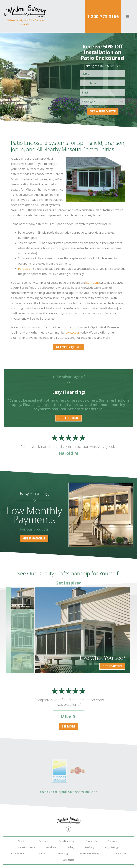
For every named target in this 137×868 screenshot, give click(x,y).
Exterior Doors (19, 854)
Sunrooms (114, 841)
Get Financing (34, 538)
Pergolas (24, 269)
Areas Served (119, 854)
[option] (82, 630)
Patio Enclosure (27, 847)
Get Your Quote (69, 347)
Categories (69, 860)
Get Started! (112, 666)
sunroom (92, 283)
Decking (90, 847)
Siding (71, 847)
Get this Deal (69, 418)
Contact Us (91, 841)
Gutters (42, 854)
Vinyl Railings (112, 847)
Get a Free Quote (103, 111)
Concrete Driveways (89, 854)
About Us (23, 841)
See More (69, 726)
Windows (51, 847)
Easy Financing (67, 841)
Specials (43, 841)
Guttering (63, 854)
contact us (73, 332)
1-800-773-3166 (103, 16)
